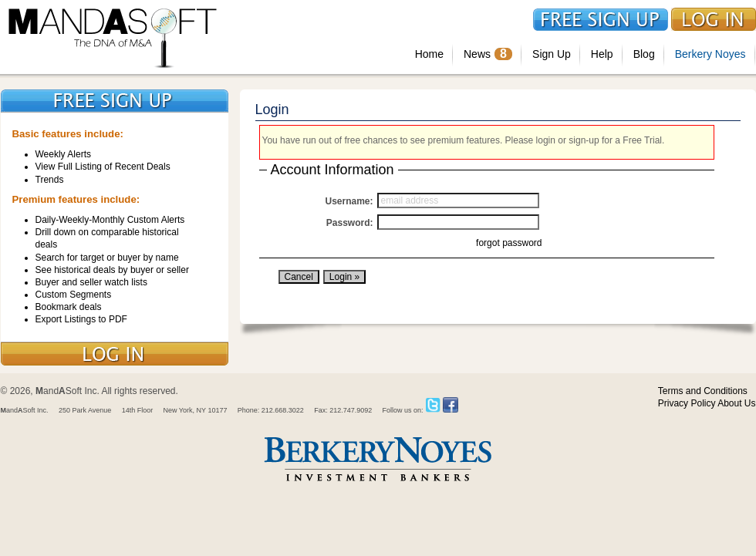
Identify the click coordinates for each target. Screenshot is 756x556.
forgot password (509, 243)
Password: (350, 223)
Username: (349, 201)
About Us (736, 403)
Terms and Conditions (703, 391)
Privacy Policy (687, 403)
